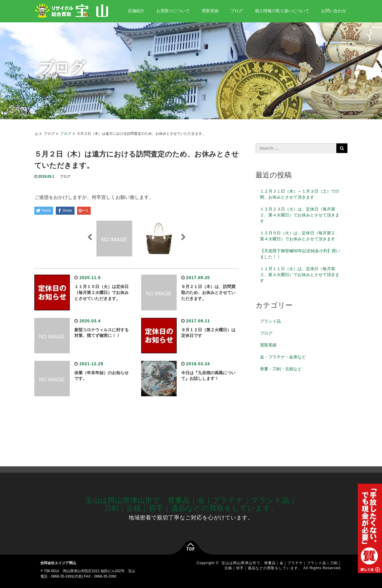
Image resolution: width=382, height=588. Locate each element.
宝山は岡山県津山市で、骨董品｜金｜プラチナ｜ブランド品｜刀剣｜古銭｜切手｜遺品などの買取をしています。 (191, 504)
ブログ (237, 11)
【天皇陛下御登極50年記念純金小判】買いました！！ (300, 254)
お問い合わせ (334, 11)
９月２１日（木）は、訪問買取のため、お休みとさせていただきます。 (208, 293)
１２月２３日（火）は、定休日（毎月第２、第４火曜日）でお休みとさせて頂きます (300, 215)
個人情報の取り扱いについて (282, 11)
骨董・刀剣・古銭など (281, 369)
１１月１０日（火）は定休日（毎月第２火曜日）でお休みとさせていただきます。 (101, 293)
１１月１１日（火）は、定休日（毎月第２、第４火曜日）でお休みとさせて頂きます (300, 275)
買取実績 (210, 11)
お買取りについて (173, 11)
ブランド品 (270, 321)
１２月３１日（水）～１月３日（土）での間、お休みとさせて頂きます (300, 194)
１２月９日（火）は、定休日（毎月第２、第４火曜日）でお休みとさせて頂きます (300, 236)
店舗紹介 (136, 11)
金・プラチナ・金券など (283, 357)
